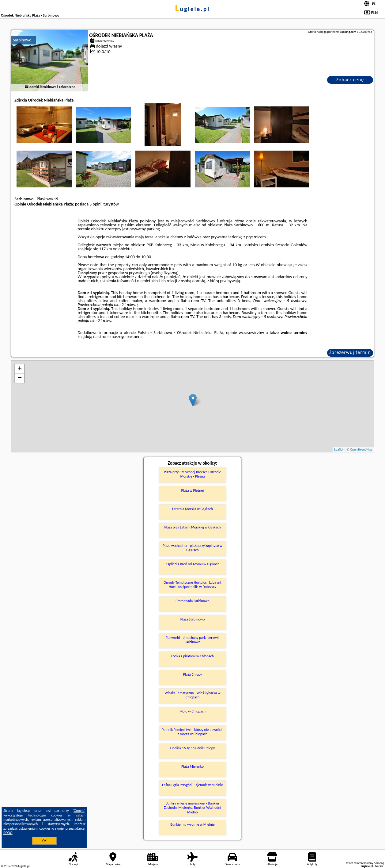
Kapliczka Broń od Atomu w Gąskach (192, 564)
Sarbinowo (22, 40)
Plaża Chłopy (192, 674)
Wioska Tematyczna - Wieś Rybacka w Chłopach (192, 695)
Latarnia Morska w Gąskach (192, 509)
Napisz (379, 866)
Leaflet (339, 449)
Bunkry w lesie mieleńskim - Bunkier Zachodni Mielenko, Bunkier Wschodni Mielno (192, 808)
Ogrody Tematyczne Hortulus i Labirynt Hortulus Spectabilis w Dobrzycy (192, 585)
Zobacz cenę (350, 80)
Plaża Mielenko (192, 766)
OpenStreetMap (361, 449)
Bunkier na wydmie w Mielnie (192, 824)
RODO (8, 833)
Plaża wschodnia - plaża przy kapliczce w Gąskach (192, 548)
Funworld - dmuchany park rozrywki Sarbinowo (192, 640)
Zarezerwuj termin (350, 352)
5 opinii (96, 204)
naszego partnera (126, 337)
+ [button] (20, 369)
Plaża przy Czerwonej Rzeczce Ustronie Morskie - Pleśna (192, 474)
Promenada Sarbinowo (192, 601)
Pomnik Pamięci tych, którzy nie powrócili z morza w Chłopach (192, 732)
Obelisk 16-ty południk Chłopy (193, 748)
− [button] (20, 378)
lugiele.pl (193, 9)
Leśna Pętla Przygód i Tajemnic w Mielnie (192, 785)
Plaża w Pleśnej (193, 490)
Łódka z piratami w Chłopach (192, 656)
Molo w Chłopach (192, 711)
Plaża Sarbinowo (193, 619)
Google (79, 811)
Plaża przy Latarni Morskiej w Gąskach (193, 527)
